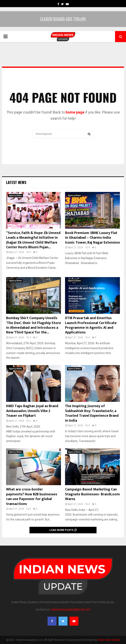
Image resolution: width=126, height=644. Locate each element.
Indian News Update (109, 640)
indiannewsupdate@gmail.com (71, 609)
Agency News (16, 196)
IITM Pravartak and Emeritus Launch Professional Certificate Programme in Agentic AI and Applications (91, 325)
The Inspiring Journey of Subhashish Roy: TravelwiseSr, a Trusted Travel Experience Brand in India (92, 413)
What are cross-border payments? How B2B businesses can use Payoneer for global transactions (32, 497)
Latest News (16, 182)
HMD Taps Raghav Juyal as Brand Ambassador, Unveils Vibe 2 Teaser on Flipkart (32, 411)
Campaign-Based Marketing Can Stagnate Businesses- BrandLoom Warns (92, 494)
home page (75, 112)
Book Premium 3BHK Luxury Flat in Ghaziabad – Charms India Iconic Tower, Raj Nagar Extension (92, 238)
